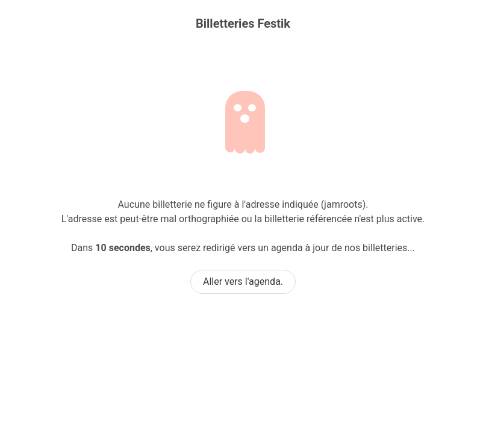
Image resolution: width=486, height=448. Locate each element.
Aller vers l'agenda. (243, 282)
